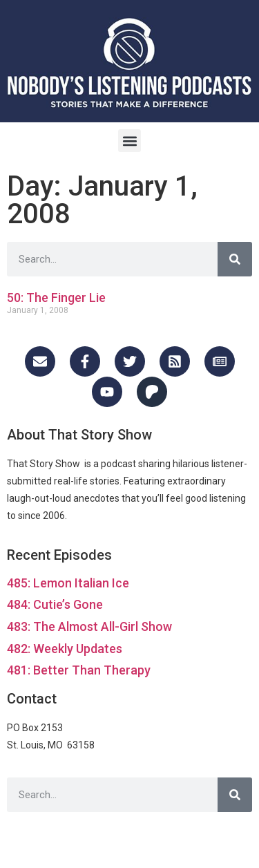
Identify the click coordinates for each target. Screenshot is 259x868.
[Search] (235, 259)
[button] (129, 141)
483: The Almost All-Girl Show (89, 626)
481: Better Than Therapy (79, 670)
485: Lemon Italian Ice (68, 583)
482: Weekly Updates (65, 649)
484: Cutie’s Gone (55, 604)
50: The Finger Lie (56, 298)
